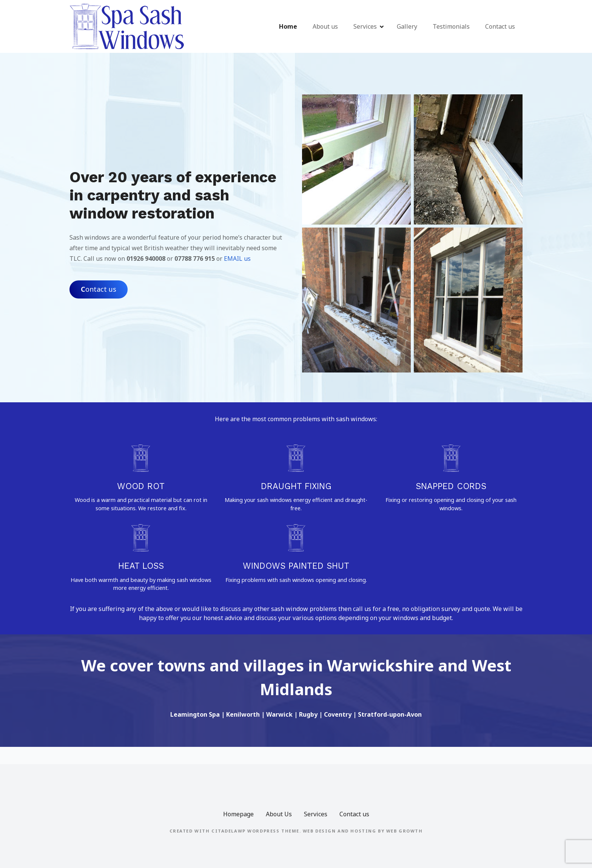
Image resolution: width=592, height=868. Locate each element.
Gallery (407, 26)
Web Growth (405, 831)
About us (325, 26)
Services (365, 26)
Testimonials (451, 26)
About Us (279, 814)
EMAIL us (237, 259)
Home (288, 26)
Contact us (500, 26)
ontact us (99, 289)
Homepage (238, 814)
